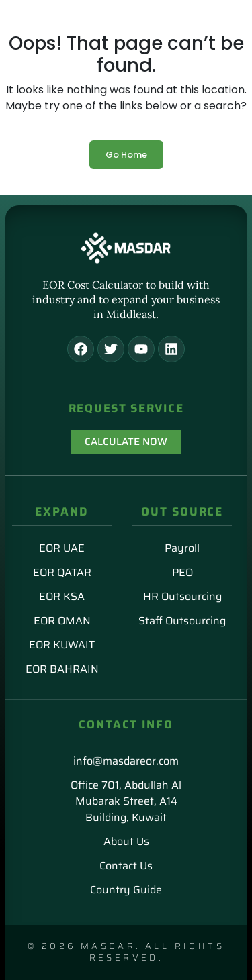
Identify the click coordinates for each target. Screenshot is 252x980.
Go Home (126, 155)
